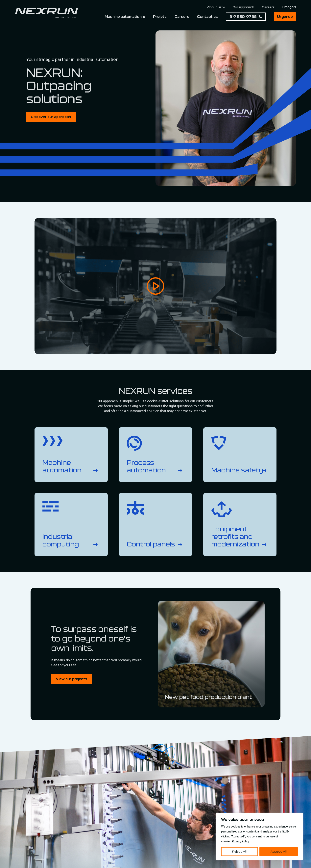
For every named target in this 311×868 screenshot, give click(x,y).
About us (214, 7)
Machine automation (123, 17)
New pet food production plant (208, 697)
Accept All (279, 851)
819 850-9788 (243, 16)
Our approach (243, 7)
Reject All (239, 851)
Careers (268, 7)
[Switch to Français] (289, 7)
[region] (259, 836)
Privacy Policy (241, 841)
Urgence (285, 16)
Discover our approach (51, 117)
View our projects (72, 679)
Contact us (207, 16)
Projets (160, 16)
